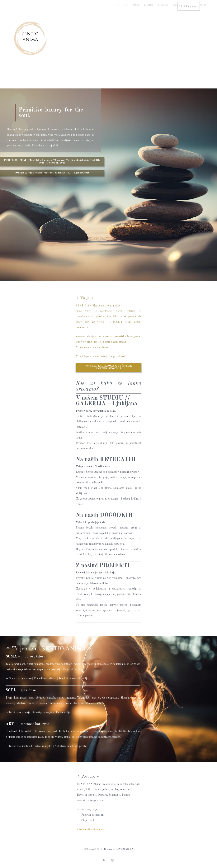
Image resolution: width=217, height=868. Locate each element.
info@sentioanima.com (91, 830)
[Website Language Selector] (189, 6)
